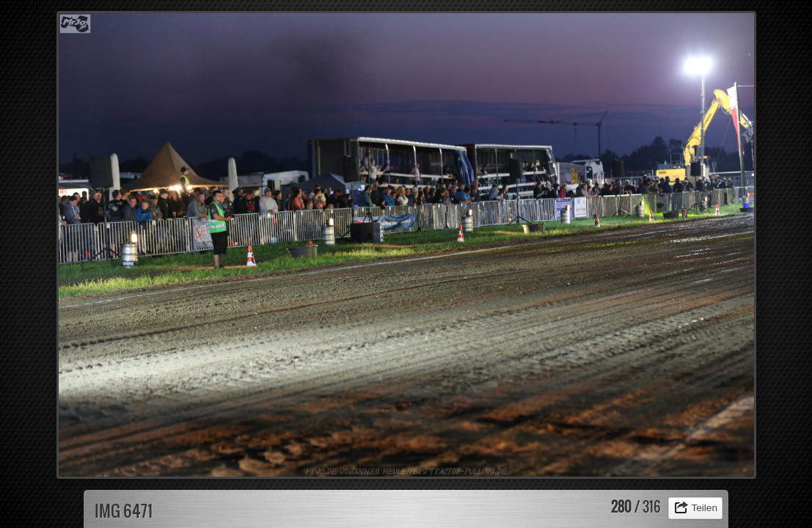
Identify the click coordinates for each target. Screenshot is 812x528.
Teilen (704, 508)
